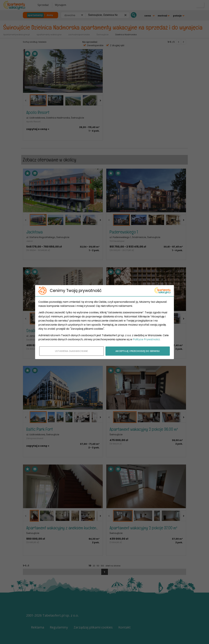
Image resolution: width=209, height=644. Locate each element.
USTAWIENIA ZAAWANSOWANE (71, 351)
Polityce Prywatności (146, 339)
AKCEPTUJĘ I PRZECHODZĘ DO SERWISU (138, 351)
